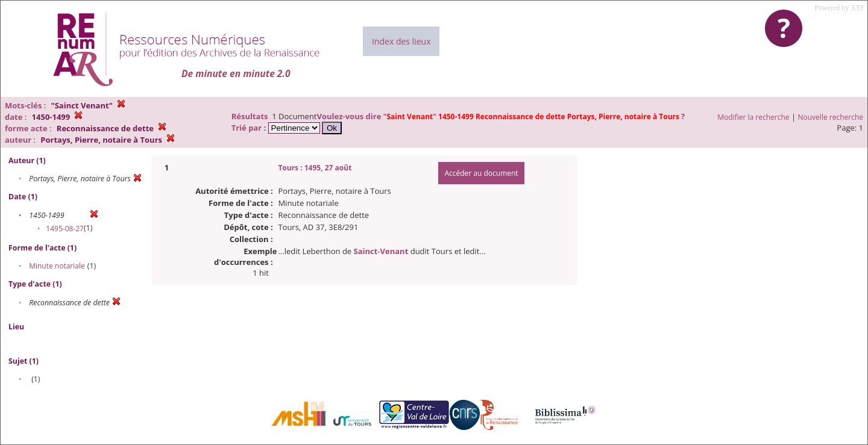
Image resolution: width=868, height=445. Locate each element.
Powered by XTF (839, 8)
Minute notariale (57, 266)
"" (532, 117)
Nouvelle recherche (831, 117)
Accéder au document (481, 173)
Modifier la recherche (753, 117)
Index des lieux (401, 41)
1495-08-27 (65, 229)
